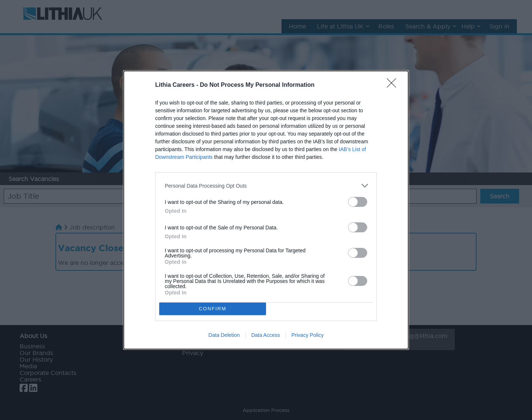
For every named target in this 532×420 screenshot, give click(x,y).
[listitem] (266, 186)
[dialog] (266, 210)
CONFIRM (213, 309)
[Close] (394, 85)
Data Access (266, 335)
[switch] (358, 202)
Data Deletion (224, 335)
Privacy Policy (308, 335)
